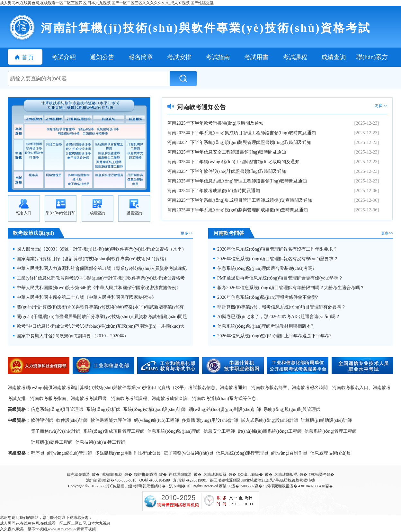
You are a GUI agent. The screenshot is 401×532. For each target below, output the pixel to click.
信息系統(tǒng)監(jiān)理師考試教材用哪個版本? (263, 326)
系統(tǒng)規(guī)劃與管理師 (292, 409)
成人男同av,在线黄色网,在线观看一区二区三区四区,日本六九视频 (55, 523)
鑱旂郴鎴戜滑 (146, 474)
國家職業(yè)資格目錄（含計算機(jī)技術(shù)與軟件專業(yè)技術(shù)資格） (91, 259)
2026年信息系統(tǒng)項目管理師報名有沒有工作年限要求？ (275, 249)
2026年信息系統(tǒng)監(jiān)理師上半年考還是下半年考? (272, 336)
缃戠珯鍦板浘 (286, 474)
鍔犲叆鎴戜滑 (180, 474)
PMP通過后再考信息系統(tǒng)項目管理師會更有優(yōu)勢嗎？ (278, 278)
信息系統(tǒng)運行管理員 (242, 453)
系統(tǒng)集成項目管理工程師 (114, 431)
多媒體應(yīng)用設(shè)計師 (210, 420)
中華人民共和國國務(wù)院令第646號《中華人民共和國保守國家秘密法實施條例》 (97, 288)
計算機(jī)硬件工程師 (52, 442)
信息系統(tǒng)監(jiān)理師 (174, 431)
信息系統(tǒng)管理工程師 (330, 431)
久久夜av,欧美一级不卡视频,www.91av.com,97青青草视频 (48, 529)
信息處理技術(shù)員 (331, 453)
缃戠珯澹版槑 (215, 474)
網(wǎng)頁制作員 (289, 453)
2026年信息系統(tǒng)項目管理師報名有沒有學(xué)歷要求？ (276, 259)
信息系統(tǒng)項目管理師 (57, 409)
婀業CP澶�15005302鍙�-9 (242, 486)
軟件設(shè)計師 (72, 420)
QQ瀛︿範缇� (250, 474)
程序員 (38, 453)
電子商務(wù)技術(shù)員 (188, 453)
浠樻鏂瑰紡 (112, 474)
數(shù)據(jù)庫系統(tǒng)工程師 (270, 431)
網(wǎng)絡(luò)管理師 (70, 453)
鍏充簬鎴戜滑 (78, 474)
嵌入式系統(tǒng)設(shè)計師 (270, 420)
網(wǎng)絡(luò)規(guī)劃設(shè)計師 (225, 409)
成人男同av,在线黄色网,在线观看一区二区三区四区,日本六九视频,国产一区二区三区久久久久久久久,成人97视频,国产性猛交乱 (107, 3)
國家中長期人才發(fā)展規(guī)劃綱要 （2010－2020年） (71, 336)
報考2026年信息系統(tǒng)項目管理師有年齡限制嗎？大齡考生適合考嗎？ (289, 288)
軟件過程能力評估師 (111, 420)
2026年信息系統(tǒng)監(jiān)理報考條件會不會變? (266, 297)
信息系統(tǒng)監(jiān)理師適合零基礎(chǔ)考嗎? (264, 268)
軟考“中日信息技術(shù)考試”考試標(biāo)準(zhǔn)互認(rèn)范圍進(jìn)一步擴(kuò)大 (99, 326)
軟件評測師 (42, 420)
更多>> (381, 106)
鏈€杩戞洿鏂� (322, 474)
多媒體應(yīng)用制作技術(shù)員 (128, 453)
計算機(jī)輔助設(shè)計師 (326, 420)
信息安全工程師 (219, 431)
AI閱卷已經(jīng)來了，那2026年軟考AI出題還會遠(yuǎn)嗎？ (277, 316)
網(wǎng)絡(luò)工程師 (156, 420)
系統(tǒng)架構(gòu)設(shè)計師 (154, 409)
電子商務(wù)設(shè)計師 (56, 431)
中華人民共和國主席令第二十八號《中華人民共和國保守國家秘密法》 (85, 297)
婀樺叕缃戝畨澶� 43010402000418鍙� (300, 486)
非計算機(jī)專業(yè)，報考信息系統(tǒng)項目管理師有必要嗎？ (280, 307)
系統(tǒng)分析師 (103, 409)
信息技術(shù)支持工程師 (100, 442)
